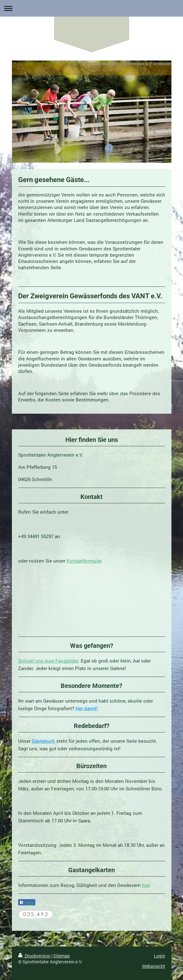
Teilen (27, 903)
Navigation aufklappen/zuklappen (91, 8)
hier (146, 885)
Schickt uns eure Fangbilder (48, 661)
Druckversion (35, 956)
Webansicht (154, 966)
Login (160, 956)
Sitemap (61, 956)
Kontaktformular (84, 561)
